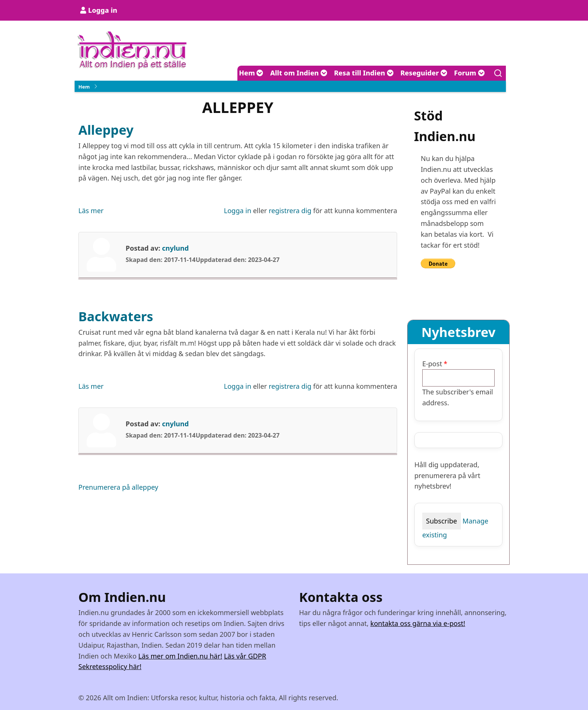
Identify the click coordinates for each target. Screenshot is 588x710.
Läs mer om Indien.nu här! (180, 656)
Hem (251, 73)
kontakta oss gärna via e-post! (418, 623)
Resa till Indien (364, 73)
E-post (432, 364)
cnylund (175, 248)
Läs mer (91, 211)
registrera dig (290, 211)
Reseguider (424, 73)
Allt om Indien (298, 73)
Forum (469, 73)
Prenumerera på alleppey (118, 487)
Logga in (103, 10)
